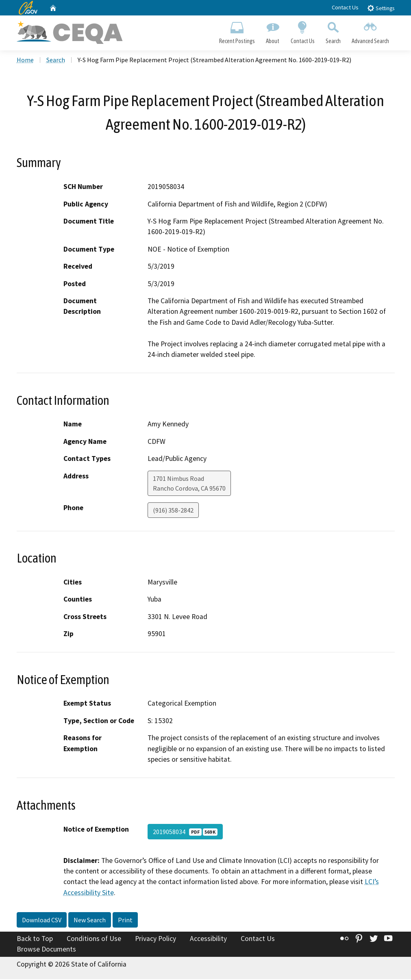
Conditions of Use (94, 939)
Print (125, 921)
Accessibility (208, 939)
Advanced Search (370, 31)
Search (333, 31)
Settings (381, 8)
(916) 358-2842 (173, 511)
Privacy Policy (155, 939)
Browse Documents (46, 950)
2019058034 (185, 832)
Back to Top (35, 939)
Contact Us (345, 7)
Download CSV (42, 921)
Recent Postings (237, 31)
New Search (90, 921)
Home (25, 61)
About (273, 31)
